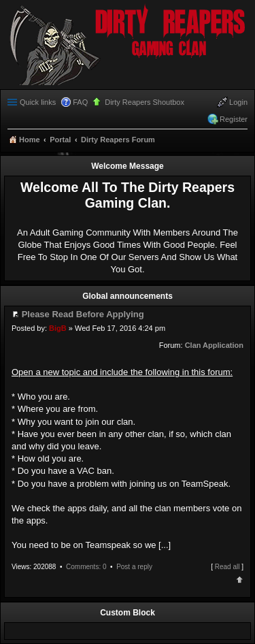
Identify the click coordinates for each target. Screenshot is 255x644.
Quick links (38, 102)
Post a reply (134, 567)
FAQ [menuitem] (80, 102)
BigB (58, 328)
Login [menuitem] (238, 102)
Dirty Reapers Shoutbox (144, 102)
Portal (60, 140)
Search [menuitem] (242, 141)
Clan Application (214, 345)
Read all (227, 567)
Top (240, 580)
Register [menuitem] (234, 119)
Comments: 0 (86, 567)
